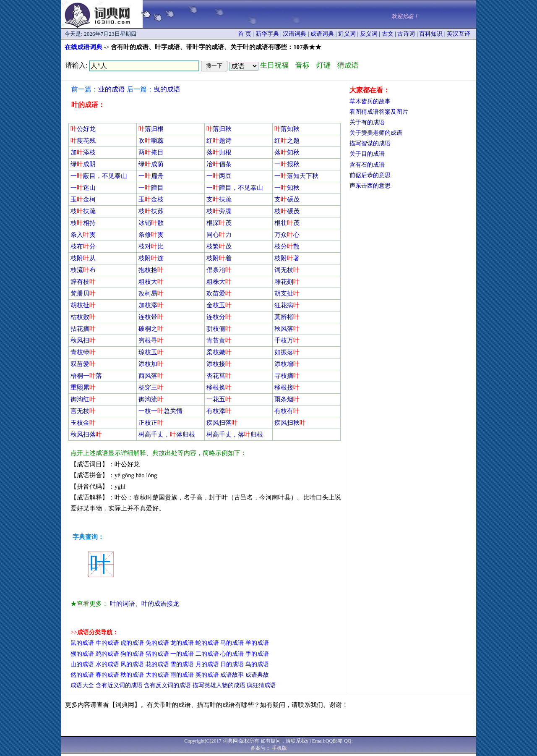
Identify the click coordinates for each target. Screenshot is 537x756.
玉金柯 (83, 199)
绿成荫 (151, 164)
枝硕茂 (287, 211)
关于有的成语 (367, 122)
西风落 (151, 376)
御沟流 (151, 399)
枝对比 (151, 246)
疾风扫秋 (290, 423)
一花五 (219, 399)
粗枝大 (151, 282)
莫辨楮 (287, 317)
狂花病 (287, 305)
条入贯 (83, 235)
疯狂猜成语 (261, 685)
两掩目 (151, 152)
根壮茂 (287, 223)
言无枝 (83, 411)
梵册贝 (83, 293)
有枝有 (287, 411)
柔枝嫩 (219, 352)
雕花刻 (287, 282)
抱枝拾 (151, 270)
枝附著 (287, 258)
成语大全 (82, 685)
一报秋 (287, 164)
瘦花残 (83, 141)
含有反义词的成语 (167, 685)
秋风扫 (83, 340)
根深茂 (219, 223)
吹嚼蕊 (151, 141)
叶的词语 (123, 604)
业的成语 (112, 89)
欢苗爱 (219, 293)
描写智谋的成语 (370, 143)
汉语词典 (295, 34)
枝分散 (287, 246)
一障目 (151, 188)
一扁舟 (151, 176)
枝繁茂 (219, 246)
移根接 (287, 387)
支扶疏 (219, 199)
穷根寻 (151, 340)
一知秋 (287, 188)
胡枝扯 (83, 305)
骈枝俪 (219, 329)
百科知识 (431, 34)
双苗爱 (83, 364)
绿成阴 (83, 164)
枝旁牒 (219, 211)
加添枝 (83, 152)
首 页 (245, 34)
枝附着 (219, 258)
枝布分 (83, 246)
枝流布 (83, 270)
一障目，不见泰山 (235, 188)
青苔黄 (219, 340)
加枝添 (151, 305)
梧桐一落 (86, 376)
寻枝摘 (287, 376)
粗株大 (219, 282)
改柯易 (151, 293)
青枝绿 (83, 352)
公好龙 (83, 129)
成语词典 (322, 34)
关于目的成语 (367, 154)
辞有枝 (83, 282)
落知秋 (287, 129)
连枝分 (219, 317)
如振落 (287, 352)
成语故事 (232, 675)
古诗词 (406, 34)
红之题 (287, 141)
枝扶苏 (151, 211)
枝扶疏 (83, 211)
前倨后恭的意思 (370, 175)
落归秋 (219, 129)
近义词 (347, 34)
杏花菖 (219, 376)
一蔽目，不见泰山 (99, 176)
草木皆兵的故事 (370, 101)
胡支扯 (287, 293)
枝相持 (83, 223)
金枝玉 (219, 305)
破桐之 (151, 329)
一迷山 (83, 188)
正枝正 (151, 423)
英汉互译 (459, 34)
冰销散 (151, 223)
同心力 (219, 235)
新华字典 (267, 34)
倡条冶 (219, 270)
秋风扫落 (86, 434)
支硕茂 (287, 199)
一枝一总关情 (160, 411)
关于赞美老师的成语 (376, 133)
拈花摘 (83, 329)
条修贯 (151, 235)
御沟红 (83, 399)
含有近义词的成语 (119, 685)
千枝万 (287, 340)
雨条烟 (287, 399)
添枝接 (219, 364)
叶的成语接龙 (160, 604)
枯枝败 (83, 317)
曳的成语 (167, 89)
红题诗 (219, 141)
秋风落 (287, 329)
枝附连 (151, 258)
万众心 (287, 235)
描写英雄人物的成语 (219, 685)
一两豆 (219, 176)
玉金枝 (151, 199)
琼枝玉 (151, 352)
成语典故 (257, 675)
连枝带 (151, 317)
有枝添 (219, 411)
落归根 (151, 129)
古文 (388, 34)
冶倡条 (219, 164)
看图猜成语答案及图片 (379, 112)
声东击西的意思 (370, 186)
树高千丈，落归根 (167, 434)
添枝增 (287, 364)
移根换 (219, 387)
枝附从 (83, 258)
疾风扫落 (222, 423)
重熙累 (83, 387)
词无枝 (287, 270)
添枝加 (151, 364)
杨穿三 (151, 387)
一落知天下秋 (296, 176)
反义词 (369, 34)
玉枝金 (83, 423)
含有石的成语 (367, 165)
